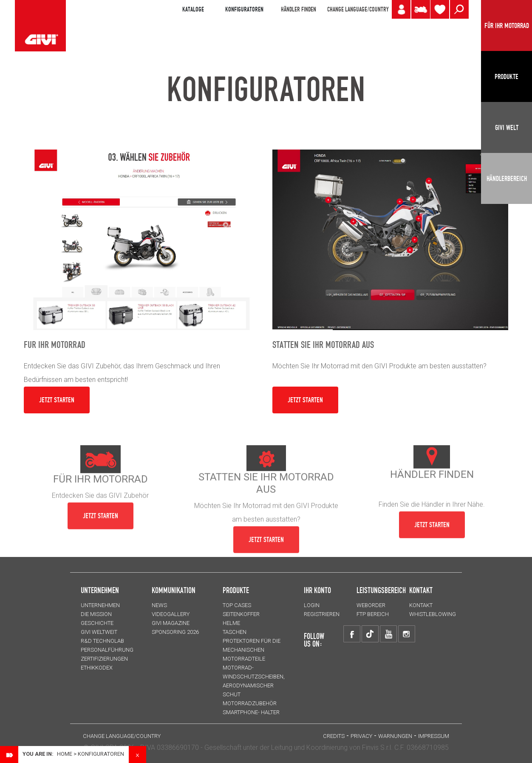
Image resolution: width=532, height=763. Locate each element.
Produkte (236, 590)
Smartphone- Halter (251, 712)
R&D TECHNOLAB (102, 641)
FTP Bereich (373, 614)
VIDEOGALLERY (171, 614)
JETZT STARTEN (57, 400)
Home (65, 754)
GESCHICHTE (97, 623)
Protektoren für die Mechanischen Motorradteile (252, 650)
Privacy (361, 736)
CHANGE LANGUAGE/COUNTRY (358, 9)
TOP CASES (237, 605)
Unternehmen (100, 605)
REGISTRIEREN (322, 614)
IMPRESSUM (434, 736)
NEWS (159, 605)
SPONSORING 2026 (175, 632)
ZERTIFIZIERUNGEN (104, 659)
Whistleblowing (433, 614)
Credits (334, 736)
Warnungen (395, 736)
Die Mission (96, 614)
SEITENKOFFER (241, 614)
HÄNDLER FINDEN (299, 9)
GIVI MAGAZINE (171, 623)
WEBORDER (371, 605)
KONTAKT (421, 605)
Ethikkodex (97, 668)
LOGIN (312, 605)
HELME (231, 623)
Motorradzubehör (250, 703)
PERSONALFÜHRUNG (107, 650)
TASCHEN (235, 632)
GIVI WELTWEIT (99, 632)
